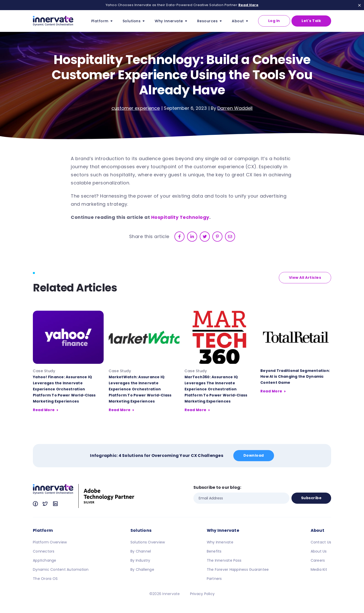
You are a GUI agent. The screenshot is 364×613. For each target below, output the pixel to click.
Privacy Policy (202, 594)
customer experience (136, 108)
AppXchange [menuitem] (45, 560)
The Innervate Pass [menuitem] (224, 560)
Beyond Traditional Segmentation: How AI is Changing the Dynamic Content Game (295, 377)
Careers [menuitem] (318, 560)
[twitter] (205, 237)
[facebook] (179, 237)
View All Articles (305, 278)
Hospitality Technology (180, 217)
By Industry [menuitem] (140, 560)
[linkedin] (192, 237)
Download (254, 455)
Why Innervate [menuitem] (223, 530)
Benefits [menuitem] (214, 551)
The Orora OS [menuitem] (45, 579)
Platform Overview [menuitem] (50, 542)
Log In (274, 21)
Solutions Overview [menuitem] (148, 542)
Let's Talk (311, 21)
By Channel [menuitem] (141, 551)
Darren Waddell (235, 108)
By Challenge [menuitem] (142, 569)
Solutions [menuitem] (141, 530)
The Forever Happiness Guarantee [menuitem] (238, 569)
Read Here (248, 5)
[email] (230, 237)
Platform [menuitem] (43, 530)
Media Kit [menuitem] (319, 569)
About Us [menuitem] (319, 551)
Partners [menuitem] (214, 579)
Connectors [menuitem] (44, 551)
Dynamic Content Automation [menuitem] (61, 569)
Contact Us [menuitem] (321, 542)
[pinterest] (217, 237)
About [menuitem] (317, 530)
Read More (44, 410)
